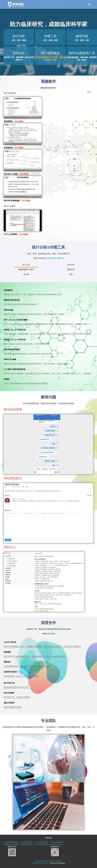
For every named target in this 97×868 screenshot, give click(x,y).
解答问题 (58, 861)
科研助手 (52, 861)
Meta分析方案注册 (26, 842)
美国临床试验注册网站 (11, 844)
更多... (90, 92)
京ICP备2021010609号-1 (41, 863)
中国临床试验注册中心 (11, 842)
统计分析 (51, 258)
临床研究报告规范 (42, 842)
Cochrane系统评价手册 (42, 844)
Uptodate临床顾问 (57, 842)
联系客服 (51, 634)
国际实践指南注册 (27, 844)
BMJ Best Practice (57, 844)
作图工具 (60, 258)
